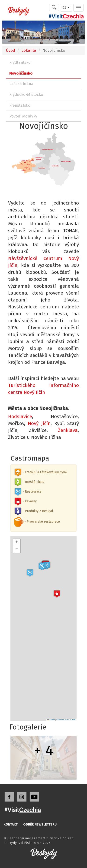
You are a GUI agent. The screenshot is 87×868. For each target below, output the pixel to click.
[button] (30, 573)
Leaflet (51, 720)
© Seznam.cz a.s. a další (66, 720)
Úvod (10, 50)
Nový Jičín (39, 423)
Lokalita (29, 50)
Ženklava (68, 430)
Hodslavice (20, 416)
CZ (66, 8)
